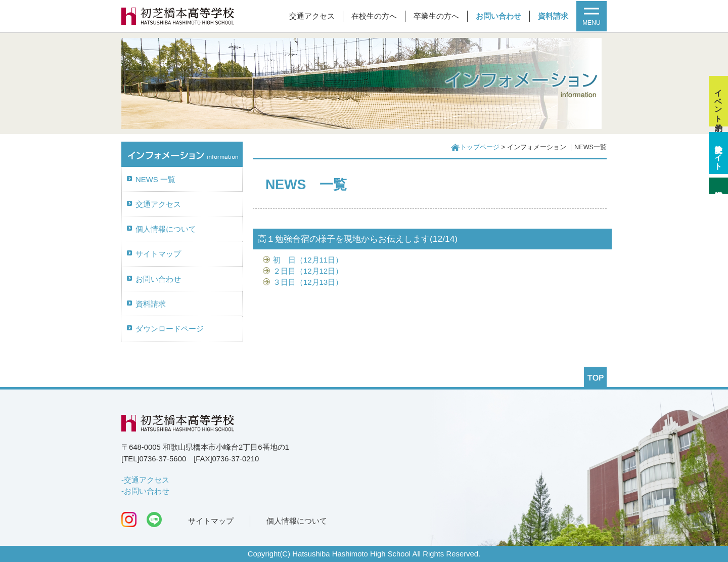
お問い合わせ (498, 16)
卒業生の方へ (436, 16)
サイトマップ (158, 254)
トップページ (480, 147)
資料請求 (553, 16)
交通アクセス (312, 16)
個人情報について (166, 229)
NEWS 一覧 (155, 180)
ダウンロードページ (170, 329)
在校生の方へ (374, 16)
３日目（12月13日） (308, 282)
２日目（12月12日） (308, 271)
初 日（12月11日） (308, 260)
